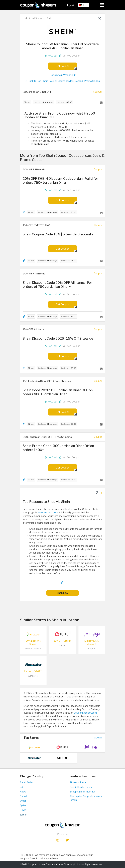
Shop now (62, 593)
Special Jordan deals (81, 787)
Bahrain (24, 796)
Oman (23, 801)
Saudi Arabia (27, 782)
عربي (70, 5)
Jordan (24, 815)
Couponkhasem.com (85, 713)
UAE (22, 787)
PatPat (62, 645)
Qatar (23, 805)
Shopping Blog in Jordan (83, 792)
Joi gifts (92, 649)
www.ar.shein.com (48, 513)
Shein (49, 18)
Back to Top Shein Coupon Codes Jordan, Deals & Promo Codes (63, 81)
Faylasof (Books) (33, 649)
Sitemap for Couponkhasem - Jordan (86, 798)
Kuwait (24, 792)
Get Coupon (63, 66)
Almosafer (33, 676)
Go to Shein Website (62, 75)
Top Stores (32, 738)
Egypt (23, 810)
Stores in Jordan (78, 782)
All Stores (37, 18)
